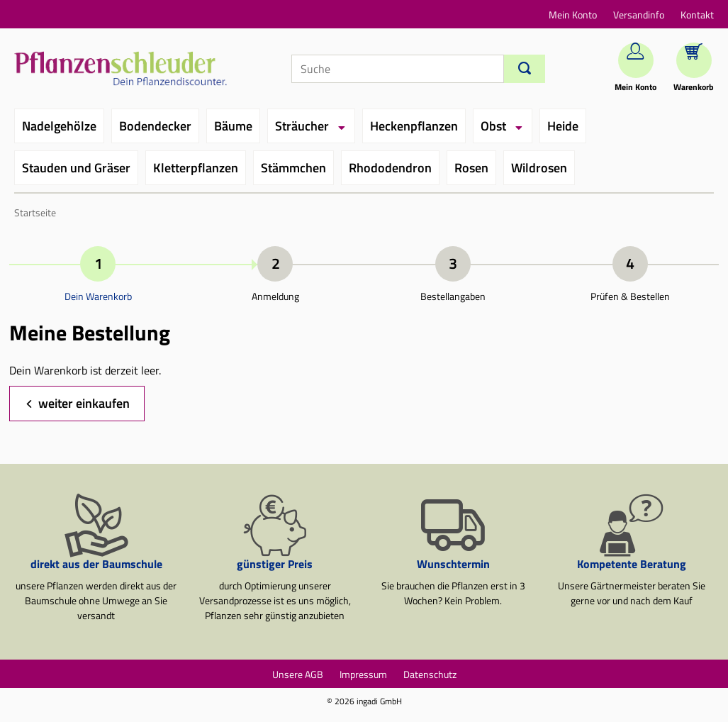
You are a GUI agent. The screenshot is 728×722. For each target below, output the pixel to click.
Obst (493, 126)
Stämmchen (293, 168)
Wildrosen (539, 168)
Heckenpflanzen (414, 126)
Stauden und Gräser (76, 168)
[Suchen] (525, 69)
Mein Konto (573, 15)
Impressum (363, 674)
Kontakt (697, 15)
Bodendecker (155, 126)
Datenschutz (430, 674)
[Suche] (398, 69)
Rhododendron (390, 168)
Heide (563, 126)
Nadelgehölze (59, 126)
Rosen (471, 168)
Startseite (35, 213)
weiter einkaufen (84, 403)
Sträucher (302, 126)
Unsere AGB (298, 674)
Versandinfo (639, 15)
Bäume (233, 126)
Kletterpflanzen (196, 168)
